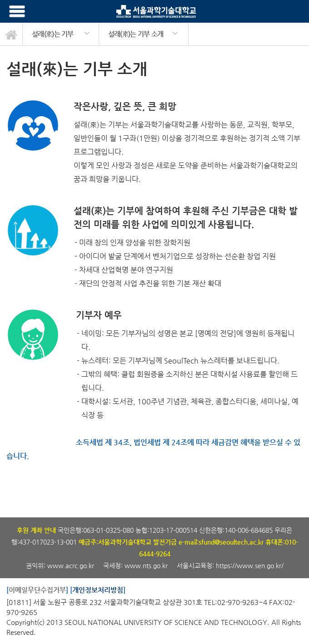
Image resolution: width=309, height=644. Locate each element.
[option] (61, 34)
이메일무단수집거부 (37, 590)
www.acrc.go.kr (72, 565)
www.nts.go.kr (146, 565)
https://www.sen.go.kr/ (250, 565)
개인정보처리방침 (98, 590)
